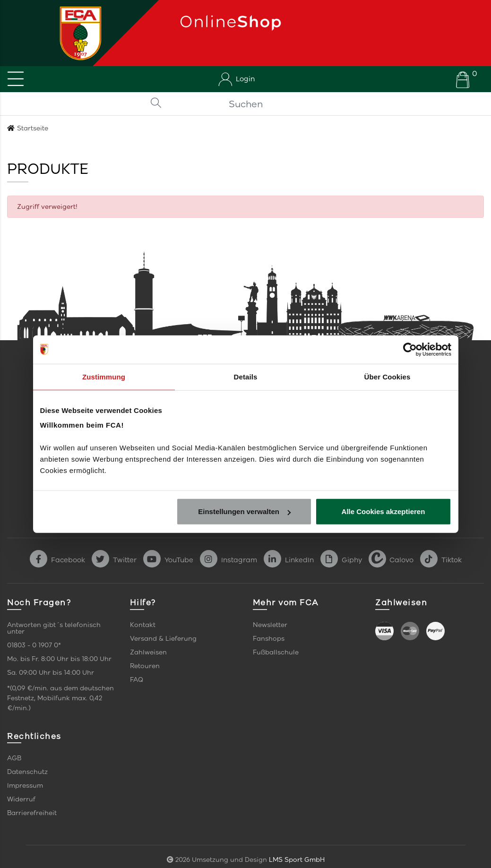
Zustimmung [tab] (104, 376)
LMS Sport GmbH (297, 860)
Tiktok (441, 560)
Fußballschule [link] (276, 652)
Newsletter (270, 625)
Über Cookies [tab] (388, 376)
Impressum (25, 786)
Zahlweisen (148, 652)
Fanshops (269, 639)
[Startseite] (77, 33)
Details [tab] (246, 376)
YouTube (168, 560)
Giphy (341, 560)
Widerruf (21, 799)
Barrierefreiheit (32, 813)
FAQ (137, 680)
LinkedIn (289, 560)
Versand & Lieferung (163, 639)
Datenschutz (27, 772)
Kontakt (143, 625)
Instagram (228, 560)
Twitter (114, 560)
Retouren (145, 666)
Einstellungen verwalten (244, 511)
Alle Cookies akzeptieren (383, 511)
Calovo (391, 560)
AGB (14, 758)
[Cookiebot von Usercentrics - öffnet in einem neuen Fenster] (410, 349)
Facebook (57, 560)
